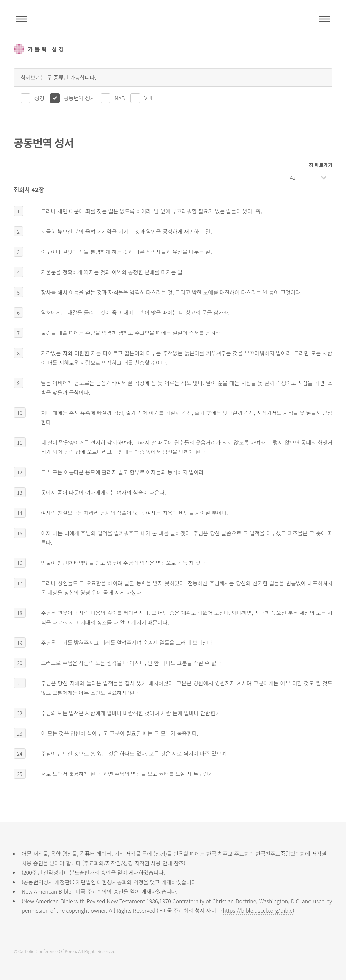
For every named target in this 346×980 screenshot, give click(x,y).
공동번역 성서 (80, 98)
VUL (149, 98)
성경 (39, 98)
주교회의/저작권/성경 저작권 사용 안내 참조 (134, 863)
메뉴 (324, 19)
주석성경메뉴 (22, 19)
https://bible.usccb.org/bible (257, 910)
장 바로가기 (321, 165)
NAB (120, 98)
